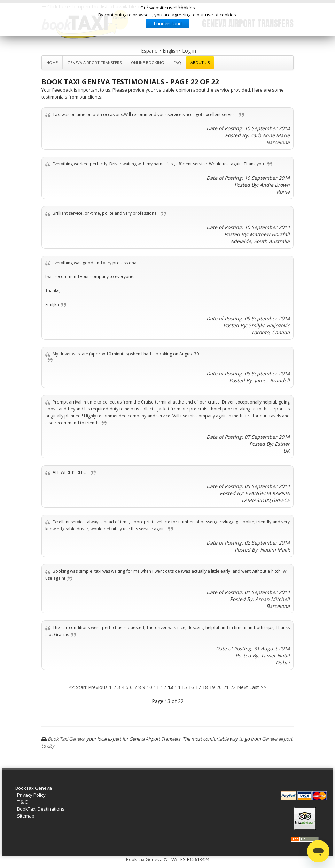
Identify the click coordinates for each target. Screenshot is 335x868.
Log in (189, 51)
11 (156, 687)
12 (163, 687)
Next (243, 687)
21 (226, 687)
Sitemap (26, 816)
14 (177, 687)
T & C (22, 802)
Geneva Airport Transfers (94, 62)
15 (184, 687)
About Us (200, 62)
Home (52, 62)
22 (233, 687)
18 (205, 687)
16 (191, 687)
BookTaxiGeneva (34, 788)
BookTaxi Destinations (41, 809)
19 (212, 687)
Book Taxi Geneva (66, 739)
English (170, 51)
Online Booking (147, 62)
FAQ (177, 62)
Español (150, 51)
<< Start (78, 687)
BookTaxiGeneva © (147, 859)
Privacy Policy (31, 795)
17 (198, 687)
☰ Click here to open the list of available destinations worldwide (118, 6)
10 (149, 687)
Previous (98, 687)
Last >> (258, 687)
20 (219, 687)
